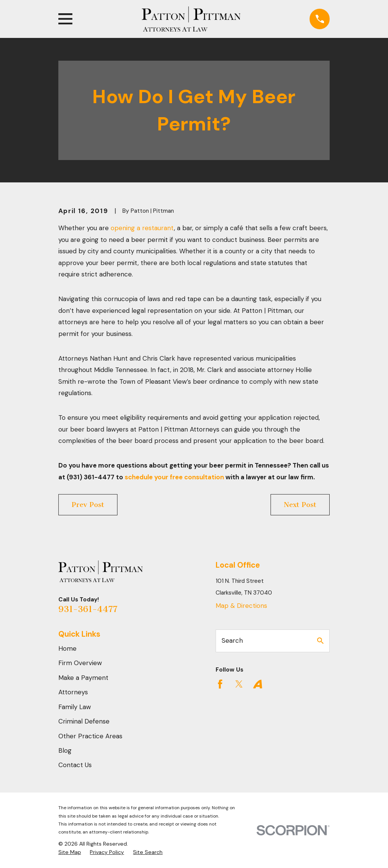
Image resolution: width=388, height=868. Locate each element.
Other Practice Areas (90, 736)
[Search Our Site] (320, 641)
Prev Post (88, 505)
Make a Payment (83, 678)
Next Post (300, 505)
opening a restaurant (142, 228)
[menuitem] (70, 852)
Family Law (75, 707)
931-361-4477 (88, 609)
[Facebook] (220, 684)
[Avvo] (258, 684)
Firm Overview (80, 663)
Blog (65, 750)
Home (67, 648)
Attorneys (73, 692)
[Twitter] (239, 684)
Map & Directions (241, 606)
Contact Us (75, 765)
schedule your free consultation (174, 477)
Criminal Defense (84, 721)
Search (232, 640)
